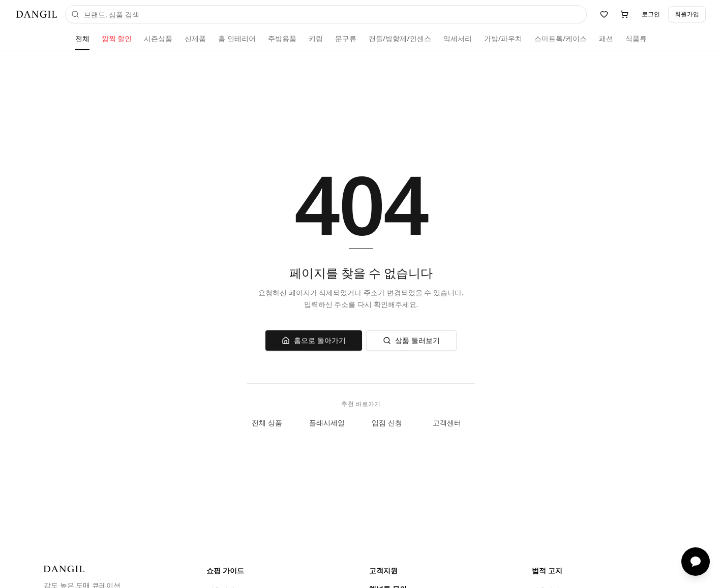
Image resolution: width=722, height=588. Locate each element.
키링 (316, 38)
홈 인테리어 (237, 38)
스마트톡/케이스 (561, 38)
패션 (606, 38)
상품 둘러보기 (411, 340)
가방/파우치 (503, 38)
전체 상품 (271, 423)
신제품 (195, 38)
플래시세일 (331, 423)
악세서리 (458, 38)
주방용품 (282, 38)
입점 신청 (391, 423)
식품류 (636, 38)
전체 (82, 38)
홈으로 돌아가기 (314, 340)
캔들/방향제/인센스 (400, 38)
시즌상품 (158, 38)
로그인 (651, 14)
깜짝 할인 (117, 38)
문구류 (346, 38)
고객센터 (451, 423)
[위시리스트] (604, 14)
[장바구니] (624, 14)
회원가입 (687, 14)
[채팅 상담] (696, 562)
